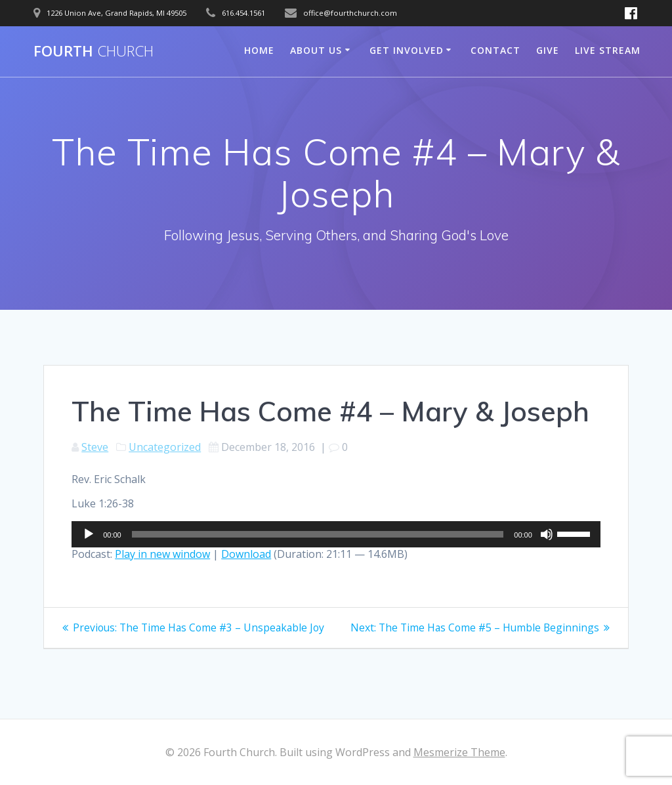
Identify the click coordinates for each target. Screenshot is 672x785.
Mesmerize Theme (459, 752)
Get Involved (407, 50)
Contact (495, 50)
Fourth (94, 51)
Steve (95, 447)
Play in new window (162, 554)
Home (259, 50)
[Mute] (547, 534)
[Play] (89, 534)
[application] (336, 534)
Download (246, 554)
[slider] (318, 534)
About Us (316, 50)
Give (548, 50)
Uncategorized (165, 447)
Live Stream (608, 50)
